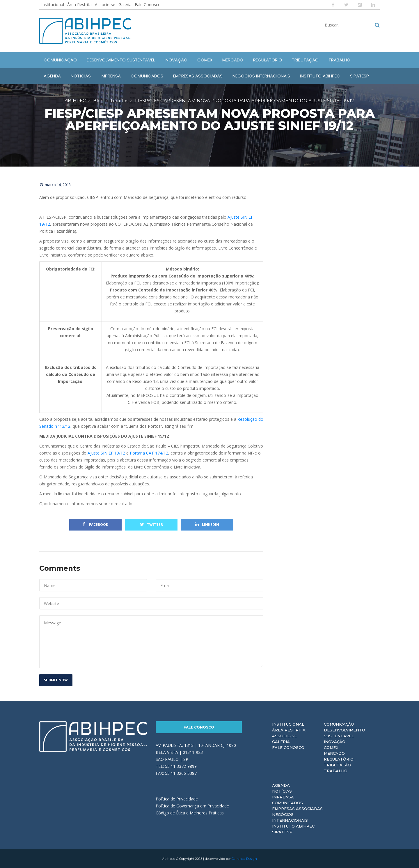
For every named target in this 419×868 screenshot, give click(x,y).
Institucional (53, 5)
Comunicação (339, 724)
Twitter (151, 525)
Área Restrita (79, 5)
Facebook (95, 525)
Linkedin (207, 525)
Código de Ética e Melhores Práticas (190, 813)
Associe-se (105, 5)
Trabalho (336, 771)
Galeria (125, 5)
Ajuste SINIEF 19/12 (106, 453)
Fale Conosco (148, 5)
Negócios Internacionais (290, 817)
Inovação (335, 742)
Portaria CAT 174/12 (149, 453)
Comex (331, 747)
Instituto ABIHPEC (293, 826)
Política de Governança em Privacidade (192, 806)
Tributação (337, 765)
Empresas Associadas (297, 809)
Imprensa (283, 797)
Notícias (282, 791)
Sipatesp (282, 832)
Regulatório (339, 759)
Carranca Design (244, 859)
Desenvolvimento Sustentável (345, 733)
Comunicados (287, 803)
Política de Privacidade (177, 799)
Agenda (281, 785)
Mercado (334, 753)
